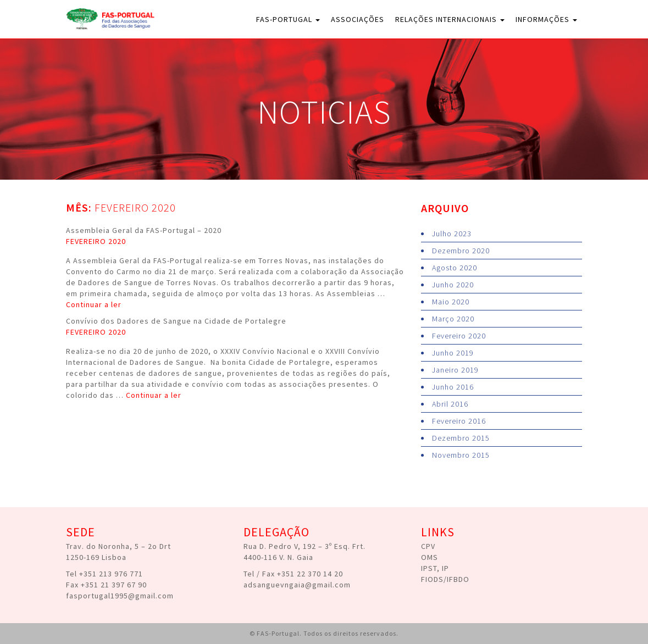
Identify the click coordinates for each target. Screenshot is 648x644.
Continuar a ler (94, 304)
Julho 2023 (452, 234)
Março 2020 (453, 319)
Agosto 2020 (455, 268)
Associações (358, 19)
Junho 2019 (453, 353)
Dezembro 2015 (461, 438)
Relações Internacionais (450, 19)
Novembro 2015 (461, 455)
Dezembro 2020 (461, 251)
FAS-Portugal (288, 19)
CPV (428, 546)
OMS (430, 557)
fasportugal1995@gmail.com (120, 596)
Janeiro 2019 (455, 370)
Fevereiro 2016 (459, 421)
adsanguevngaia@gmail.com (297, 585)
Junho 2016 (453, 387)
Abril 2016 (450, 404)
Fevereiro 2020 (459, 336)
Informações (546, 19)
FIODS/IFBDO (445, 579)
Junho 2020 (453, 285)
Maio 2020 (451, 302)
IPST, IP (435, 568)
